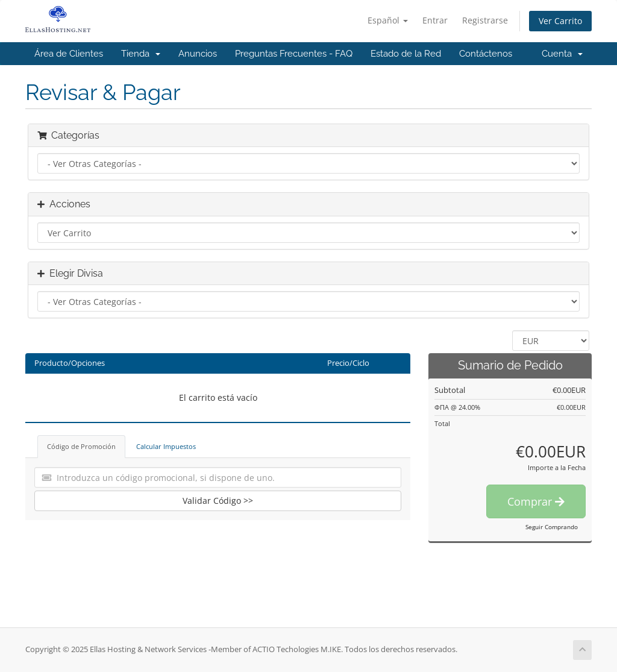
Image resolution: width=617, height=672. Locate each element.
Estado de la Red (406, 54)
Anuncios (198, 54)
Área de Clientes (69, 54)
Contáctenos (486, 54)
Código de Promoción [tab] (81, 446)
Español (388, 20)
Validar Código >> (218, 501)
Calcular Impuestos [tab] (166, 446)
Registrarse (485, 20)
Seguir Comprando (552, 527)
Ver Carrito (560, 21)
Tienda (141, 54)
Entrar (435, 20)
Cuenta (562, 54)
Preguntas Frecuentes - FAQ (294, 54)
